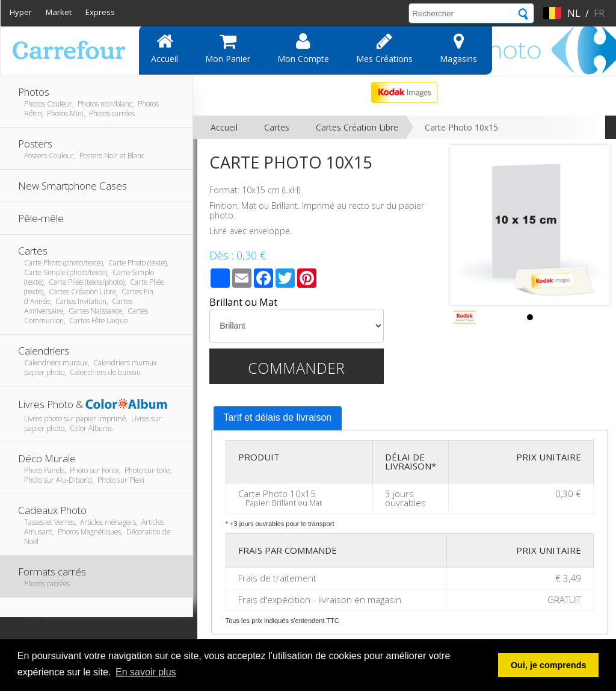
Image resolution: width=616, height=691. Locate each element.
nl (574, 13)
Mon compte (303, 48)
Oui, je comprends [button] (549, 665)
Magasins (458, 48)
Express (100, 12)
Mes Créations (384, 48)
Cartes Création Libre (357, 127)
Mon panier (228, 48)
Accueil (165, 48)
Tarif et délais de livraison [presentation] (278, 417)
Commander (296, 368)
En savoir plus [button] (146, 672)
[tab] (278, 418)
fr (599, 13)
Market (59, 12)
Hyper (21, 12)
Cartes (277, 127)
